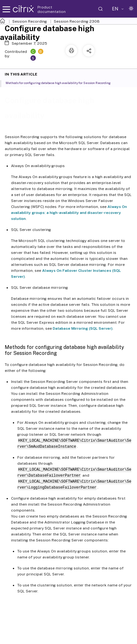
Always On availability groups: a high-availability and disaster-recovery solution (69, 213)
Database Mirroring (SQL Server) (83, 328)
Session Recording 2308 (77, 21)
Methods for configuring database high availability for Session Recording (62, 82)
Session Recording (30, 21)
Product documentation (52, 9)
